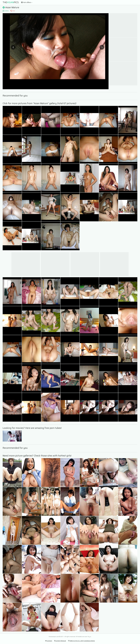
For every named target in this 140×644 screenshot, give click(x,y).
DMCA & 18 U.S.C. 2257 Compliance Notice (81, 641)
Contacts (49, 641)
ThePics (11, 2)
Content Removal (60, 641)
